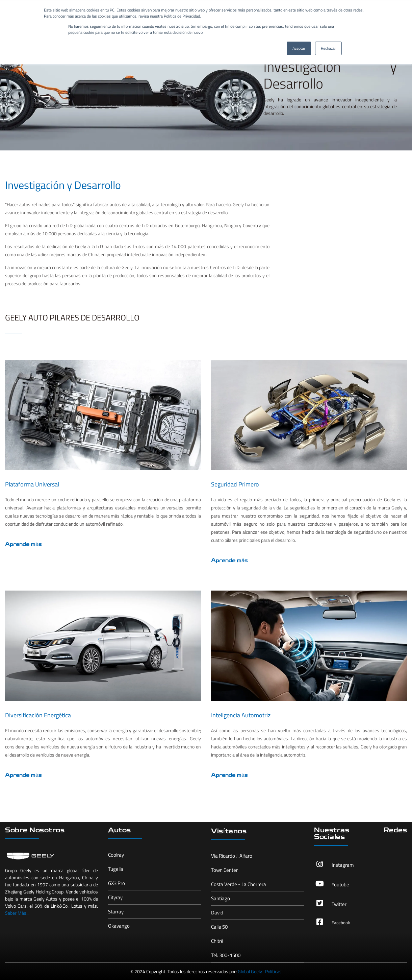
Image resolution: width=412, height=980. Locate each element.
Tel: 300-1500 (226, 955)
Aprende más (23, 545)
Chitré (217, 941)
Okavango (119, 926)
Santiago (221, 898)
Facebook (341, 923)
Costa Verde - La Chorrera (239, 884)
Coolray (116, 855)
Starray (116, 912)
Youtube (340, 885)
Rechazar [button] (328, 48)
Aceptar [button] (299, 48)
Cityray (115, 897)
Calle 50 (219, 927)
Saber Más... (17, 913)
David (217, 913)
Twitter (339, 904)
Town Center (224, 870)
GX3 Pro (117, 883)
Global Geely (250, 971)
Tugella (116, 869)
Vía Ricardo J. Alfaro (232, 856)
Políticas (273, 971)
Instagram (343, 865)
